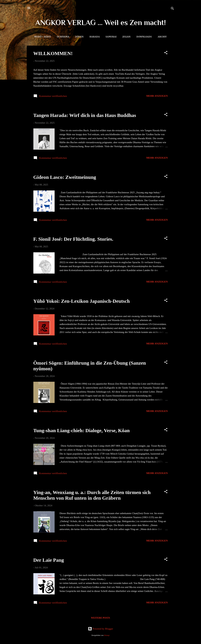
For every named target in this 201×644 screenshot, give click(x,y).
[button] (166, 53)
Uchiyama (63, 37)
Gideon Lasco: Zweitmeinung (65, 177)
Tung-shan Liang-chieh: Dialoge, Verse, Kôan (82, 430)
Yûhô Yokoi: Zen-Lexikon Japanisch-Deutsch (82, 301)
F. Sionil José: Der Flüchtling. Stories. (73, 239)
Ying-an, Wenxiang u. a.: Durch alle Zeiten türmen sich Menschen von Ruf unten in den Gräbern (92, 495)
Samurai (111, 37)
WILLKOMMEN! (53, 53)
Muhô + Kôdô (42, 37)
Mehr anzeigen (157, 96)
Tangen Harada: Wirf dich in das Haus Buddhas (85, 115)
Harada (95, 37)
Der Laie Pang (49, 560)
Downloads (144, 37)
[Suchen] (172, 9)
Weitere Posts (100, 618)
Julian (126, 37)
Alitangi (107, 635)
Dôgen (79, 37)
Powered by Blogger (100, 629)
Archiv (162, 37)
